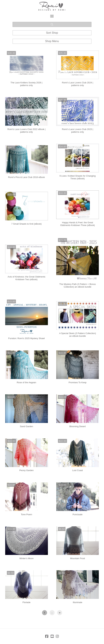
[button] (52, 16)
